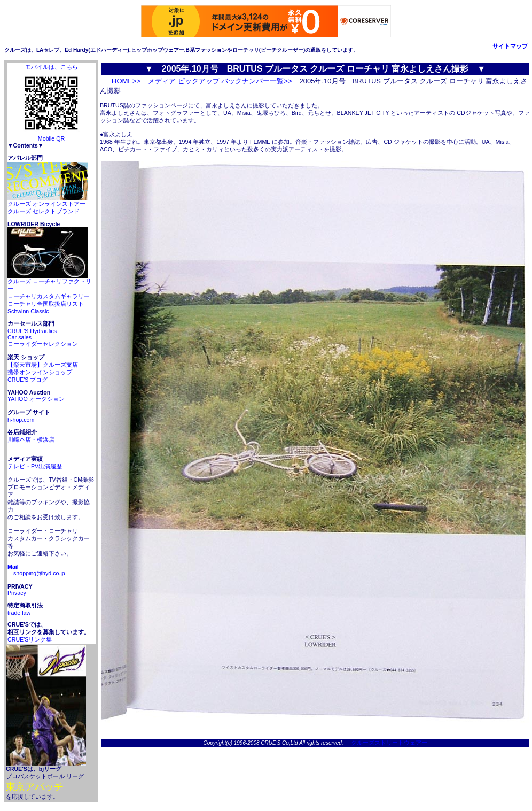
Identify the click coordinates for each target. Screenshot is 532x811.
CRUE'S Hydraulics (32, 331)
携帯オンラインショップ (40, 372)
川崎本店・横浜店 (31, 439)
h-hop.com (21, 420)
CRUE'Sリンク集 (30, 639)
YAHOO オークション (36, 399)
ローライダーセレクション (43, 344)
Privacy (17, 593)
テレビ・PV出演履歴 (35, 466)
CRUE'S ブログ (28, 380)
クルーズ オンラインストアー (48, 201)
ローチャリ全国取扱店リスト (46, 304)
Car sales (19, 337)
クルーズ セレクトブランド (44, 211)
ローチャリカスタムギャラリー (49, 296)
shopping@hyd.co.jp (36, 570)
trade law (19, 613)
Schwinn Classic (28, 311)
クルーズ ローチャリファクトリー (49, 282)
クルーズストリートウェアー (386, 743)
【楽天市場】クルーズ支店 (43, 365)
